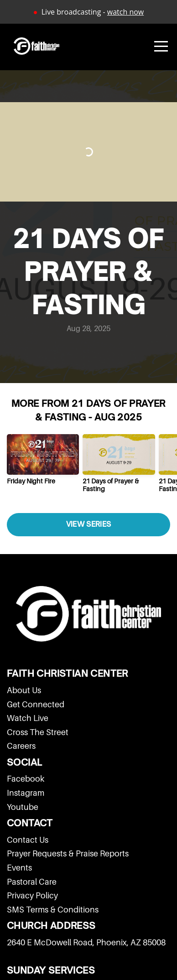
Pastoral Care (32, 882)
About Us (24, 690)
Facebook (26, 779)
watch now (125, 12)
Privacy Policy (32, 895)
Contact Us (28, 840)
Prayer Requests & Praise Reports (68, 853)
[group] (43, 463)
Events (19, 868)
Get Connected (36, 704)
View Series (88, 524)
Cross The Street (38, 732)
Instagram (26, 793)
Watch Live (28, 718)
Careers (21, 746)
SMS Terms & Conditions (53, 910)
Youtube (23, 807)
